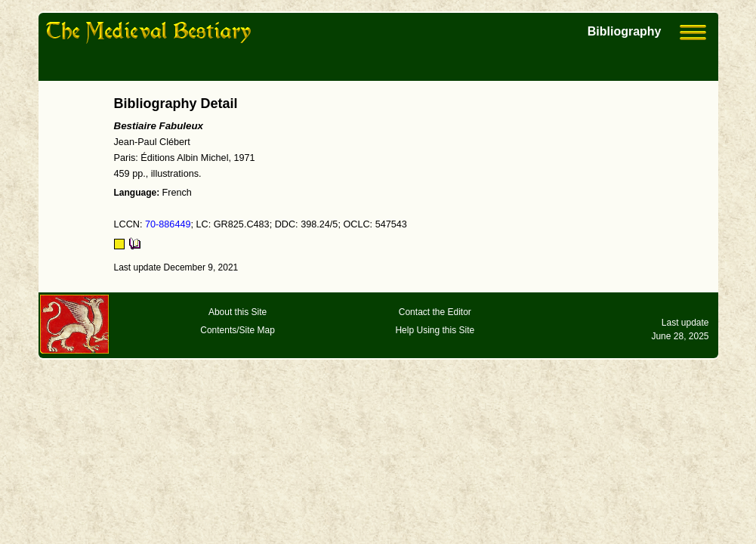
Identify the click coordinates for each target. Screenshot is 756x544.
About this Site (238, 312)
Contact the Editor (435, 312)
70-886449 (168, 224)
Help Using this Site (435, 330)
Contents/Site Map (238, 330)
